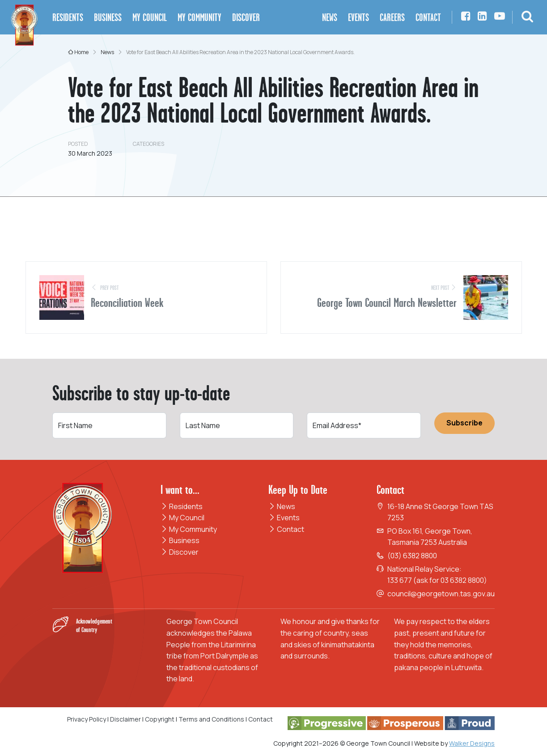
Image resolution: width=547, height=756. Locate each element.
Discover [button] (246, 17)
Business (180, 540)
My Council (182, 518)
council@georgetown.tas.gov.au (441, 594)
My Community (189, 529)
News (282, 506)
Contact (286, 529)
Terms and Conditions (212, 719)
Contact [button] (428, 17)
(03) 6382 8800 (412, 556)
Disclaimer (125, 719)
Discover (180, 552)
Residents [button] (68, 17)
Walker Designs (472, 743)
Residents (182, 506)
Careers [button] (392, 17)
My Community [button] (199, 17)
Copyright (160, 719)
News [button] (330, 17)
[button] (527, 17)
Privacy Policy (87, 719)
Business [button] (108, 17)
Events (284, 518)
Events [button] (358, 17)
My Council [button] (150, 17)
